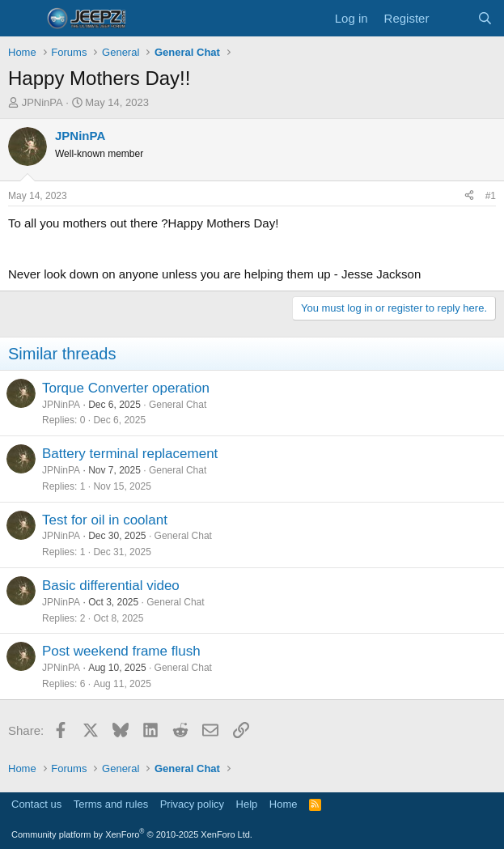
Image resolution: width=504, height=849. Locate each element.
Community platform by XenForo (132, 834)
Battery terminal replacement (130, 454)
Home (284, 804)
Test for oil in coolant (105, 520)
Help (247, 804)
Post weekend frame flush (121, 651)
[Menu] (22, 19)
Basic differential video (111, 586)
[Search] (485, 18)
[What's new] (453, 18)
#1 (491, 196)
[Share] (469, 196)
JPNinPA (42, 102)
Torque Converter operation (126, 388)
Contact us (36, 804)
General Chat (178, 405)
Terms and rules (111, 804)
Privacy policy (192, 804)
